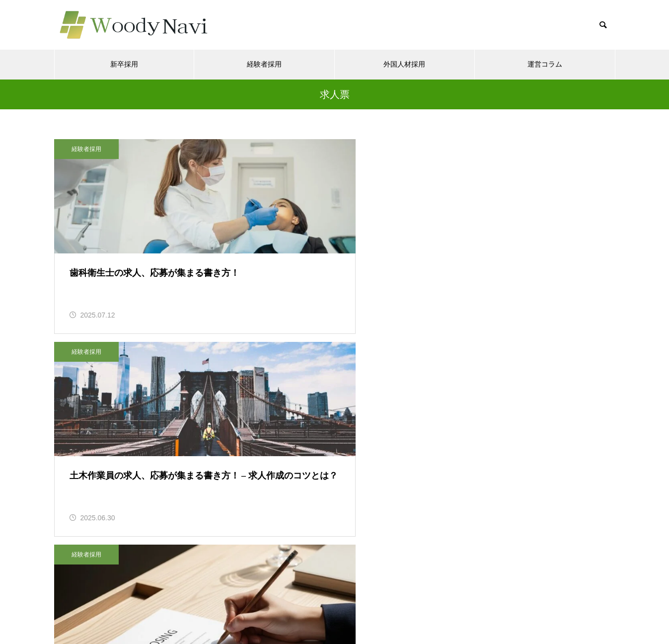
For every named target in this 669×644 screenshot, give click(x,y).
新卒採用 (124, 64)
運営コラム (545, 64)
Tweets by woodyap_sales (101, 557)
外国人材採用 (404, 64)
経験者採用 (264, 64)
